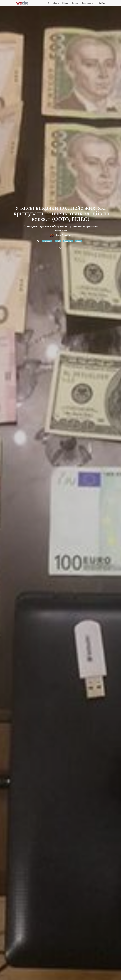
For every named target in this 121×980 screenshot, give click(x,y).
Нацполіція (68, 241)
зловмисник (47, 241)
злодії (58, 241)
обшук (79, 241)
